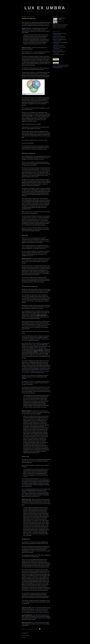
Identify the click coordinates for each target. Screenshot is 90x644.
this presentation (26, 260)
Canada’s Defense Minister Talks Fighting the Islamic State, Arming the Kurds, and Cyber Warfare (36, 371)
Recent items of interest (58, 50)
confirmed (24, 485)
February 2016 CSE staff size (59, 36)
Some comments (35, 622)
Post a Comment (26, 636)
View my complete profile (59, 28)
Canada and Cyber (42, 618)
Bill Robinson (61, 18)
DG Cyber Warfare (36, 343)
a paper (45, 348)
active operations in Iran (34, 218)
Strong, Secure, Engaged (31, 30)
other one (24, 356)
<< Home (24, 638)
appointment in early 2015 (29, 381)
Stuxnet (25, 162)
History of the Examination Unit (59, 38)
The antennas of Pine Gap (58, 45)
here (44, 53)
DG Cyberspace (45, 343)
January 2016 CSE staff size (58, 55)
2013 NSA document (28, 238)
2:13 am (36, 629)
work (56, 65)
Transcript (24, 612)
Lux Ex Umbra (45, 8)
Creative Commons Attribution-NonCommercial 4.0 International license (60, 66)
